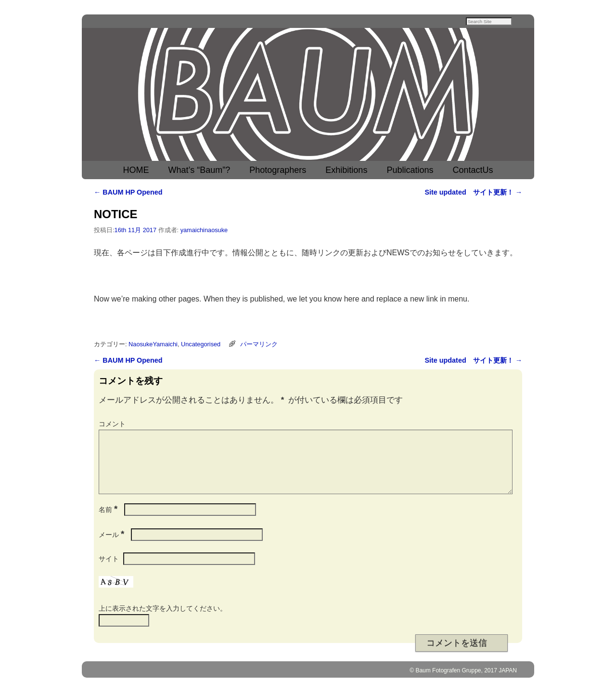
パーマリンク (259, 345)
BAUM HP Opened (128, 193)
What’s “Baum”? (199, 171)
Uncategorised (201, 345)
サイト (109, 571)
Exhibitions (346, 171)
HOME (136, 171)
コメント (112, 425)
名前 (109, 522)
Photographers (278, 171)
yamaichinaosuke (204, 231)
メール (112, 547)
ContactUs (473, 171)
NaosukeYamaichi (153, 345)
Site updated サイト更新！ (473, 193)
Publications (410, 171)
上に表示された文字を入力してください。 (163, 621)
